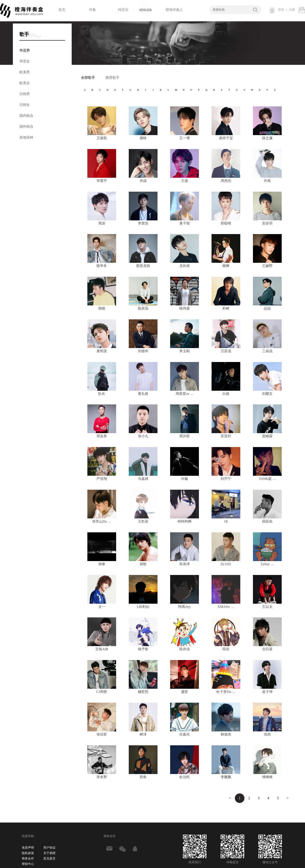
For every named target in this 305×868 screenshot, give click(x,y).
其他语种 (26, 137)
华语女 (25, 61)
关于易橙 (49, 853)
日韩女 (25, 105)
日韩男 (25, 94)
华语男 (25, 50)
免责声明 (28, 848)
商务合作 (28, 859)
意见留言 (49, 859)
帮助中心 (28, 864)
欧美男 (25, 72)
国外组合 (26, 127)
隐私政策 (28, 853)
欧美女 (25, 83)
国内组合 (26, 116)
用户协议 (49, 848)
